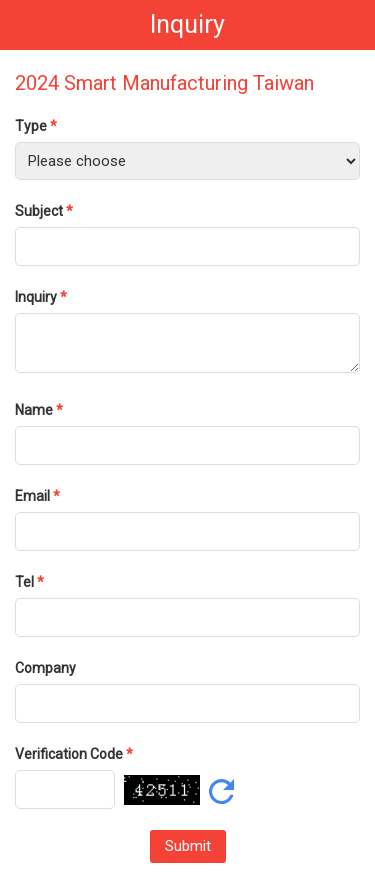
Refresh (221, 791)
